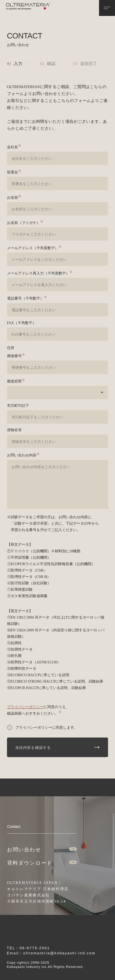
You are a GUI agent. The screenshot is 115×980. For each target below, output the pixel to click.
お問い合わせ (42, 849)
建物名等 (14, 430)
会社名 (14, 147)
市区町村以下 (18, 405)
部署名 (14, 172)
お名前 (14, 197)
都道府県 (16, 381)
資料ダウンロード (42, 862)
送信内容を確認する (57, 747)
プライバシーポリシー (25, 706)
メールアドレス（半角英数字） (34, 248)
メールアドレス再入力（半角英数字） (40, 273)
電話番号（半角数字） (27, 298)
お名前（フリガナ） (25, 222)
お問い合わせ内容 (23, 455)
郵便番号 (16, 356)
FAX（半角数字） (22, 323)
